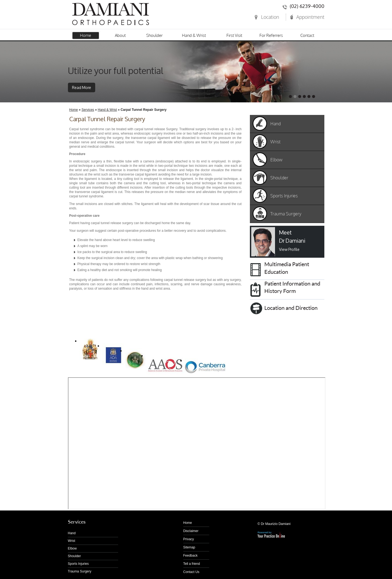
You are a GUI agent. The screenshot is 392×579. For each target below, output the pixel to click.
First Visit (234, 35)
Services (88, 110)
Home (86, 35)
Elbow (276, 160)
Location (270, 17)
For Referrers (271, 35)
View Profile (289, 249)
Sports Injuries (284, 196)
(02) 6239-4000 (307, 6)
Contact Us (191, 572)
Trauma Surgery (286, 214)
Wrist (275, 142)
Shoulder (154, 35)
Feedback (191, 556)
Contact (307, 35)
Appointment (310, 17)
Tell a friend (192, 564)
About (120, 35)
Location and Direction (291, 308)
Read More (82, 87)
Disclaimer (191, 531)
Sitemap (189, 547)
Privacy (189, 539)
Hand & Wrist (194, 35)
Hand (276, 124)
